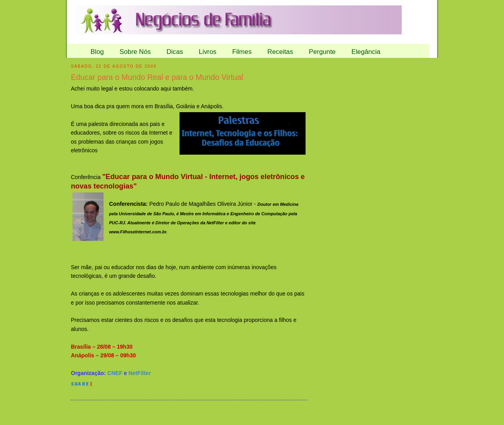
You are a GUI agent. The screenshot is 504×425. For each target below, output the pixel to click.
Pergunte (322, 52)
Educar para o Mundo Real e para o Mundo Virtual (157, 77)
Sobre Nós (135, 52)
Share (80, 385)
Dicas (175, 52)
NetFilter (140, 373)
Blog (97, 52)
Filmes (242, 52)
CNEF (115, 373)
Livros (208, 52)
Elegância (366, 52)
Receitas (280, 52)
